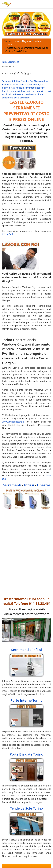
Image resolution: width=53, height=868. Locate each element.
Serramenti (8, 81)
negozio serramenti (26, 88)
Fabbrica (7, 84)
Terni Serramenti (11, 62)
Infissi (18, 81)
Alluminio (39, 81)
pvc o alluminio (22, 98)
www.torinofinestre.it (13, 422)
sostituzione (18, 84)
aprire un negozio (35, 91)
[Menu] (49, 4)
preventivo (30, 84)
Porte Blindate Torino (26, 754)
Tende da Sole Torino (27, 808)
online (6, 88)
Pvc (32, 81)
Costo (47, 81)
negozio (40, 84)
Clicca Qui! (7, 234)
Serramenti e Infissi (26, 650)
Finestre (25, 81)
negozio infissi (18, 91)
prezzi (12, 88)
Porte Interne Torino (26, 700)
